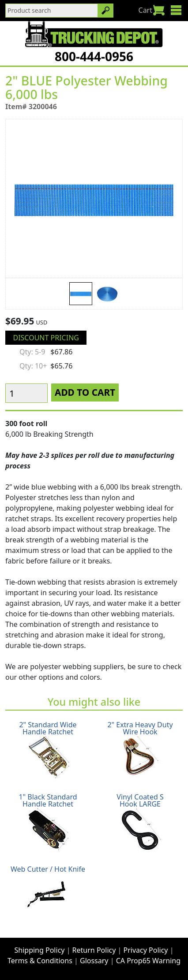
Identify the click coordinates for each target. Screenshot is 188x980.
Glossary (94, 961)
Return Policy (94, 950)
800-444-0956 (94, 56)
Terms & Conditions (40, 961)
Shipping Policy (40, 950)
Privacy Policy (146, 950)
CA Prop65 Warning (148, 961)
